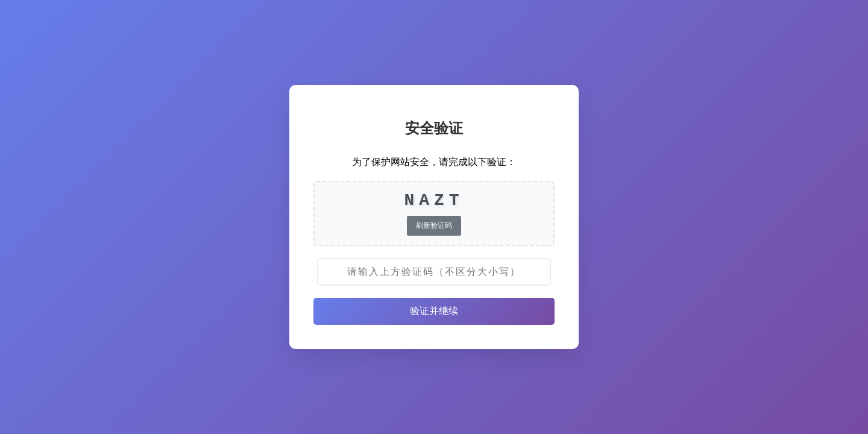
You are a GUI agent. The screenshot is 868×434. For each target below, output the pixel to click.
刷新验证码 (434, 225)
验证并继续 (434, 311)
